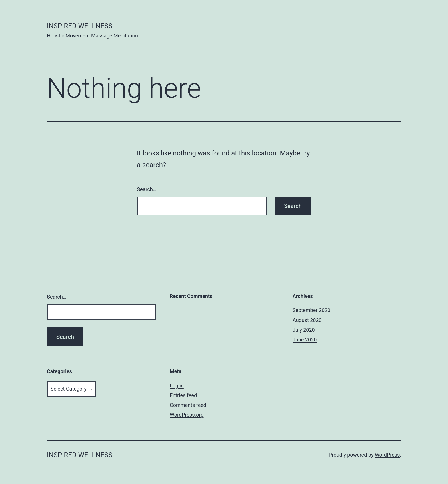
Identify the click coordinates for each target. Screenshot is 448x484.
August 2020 (307, 320)
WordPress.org (187, 415)
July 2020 (304, 330)
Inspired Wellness (80, 26)
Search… (147, 189)
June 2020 (305, 340)
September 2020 (311, 310)
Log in (177, 386)
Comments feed (188, 405)
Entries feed (183, 395)
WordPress (387, 455)
